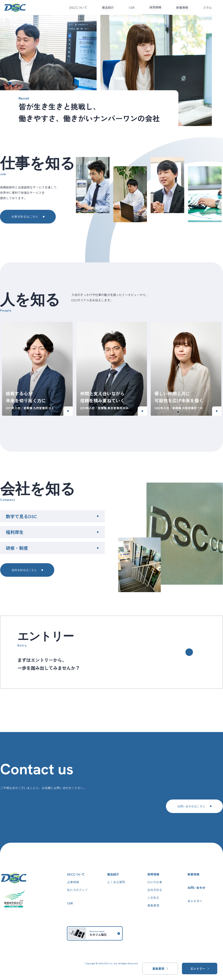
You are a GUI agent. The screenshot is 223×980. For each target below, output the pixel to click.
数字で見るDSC (21, 516)
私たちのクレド (77, 890)
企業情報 (73, 882)
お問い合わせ (197, 888)
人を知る (153, 898)
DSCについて (78, 7)
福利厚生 (14, 532)
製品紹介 (108, 7)
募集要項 (153, 905)
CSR (132, 7)
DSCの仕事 (155, 882)
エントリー (195, 901)
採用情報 (155, 7)
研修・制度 (17, 548)
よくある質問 (116, 882)
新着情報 (182, 7)
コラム (207, 7)
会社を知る (155, 890)
